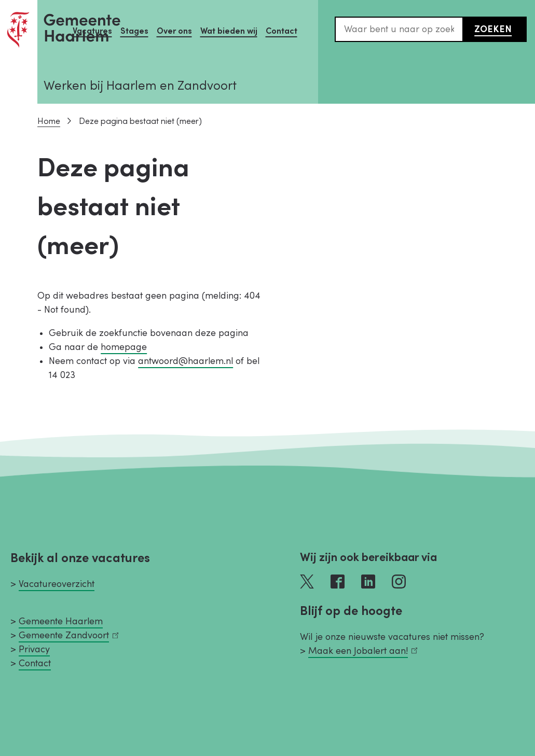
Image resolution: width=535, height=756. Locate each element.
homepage (124, 347)
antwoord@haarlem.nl (186, 361)
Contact (282, 31)
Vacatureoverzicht (57, 584)
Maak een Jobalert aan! (363, 651)
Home (49, 121)
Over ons (174, 31)
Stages (134, 31)
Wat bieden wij (229, 31)
